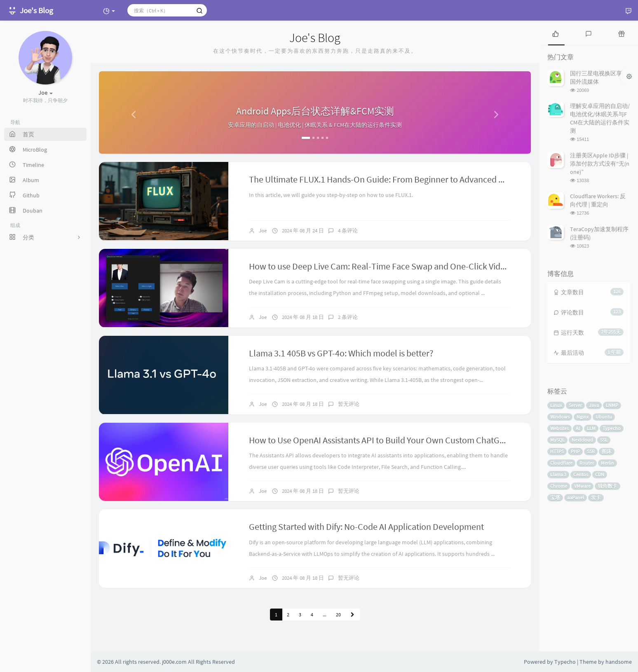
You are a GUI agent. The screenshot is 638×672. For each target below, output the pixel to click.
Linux (556, 405)
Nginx (583, 417)
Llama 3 (558, 474)
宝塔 (555, 498)
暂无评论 (349, 404)
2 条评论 (348, 317)
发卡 (596, 498)
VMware (582, 486)
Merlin (608, 463)
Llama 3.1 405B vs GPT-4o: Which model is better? (341, 353)
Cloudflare (561, 463)
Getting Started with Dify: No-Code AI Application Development (366, 527)
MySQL (557, 440)
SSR (591, 451)
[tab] (556, 33)
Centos (581, 474)
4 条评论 (348, 231)
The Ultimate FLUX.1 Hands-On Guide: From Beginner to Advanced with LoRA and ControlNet (422, 179)
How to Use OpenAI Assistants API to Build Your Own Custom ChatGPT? (381, 440)
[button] (131, 112)
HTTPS (557, 451)
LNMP (612, 405)
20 (338, 615)
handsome (619, 662)
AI (578, 428)
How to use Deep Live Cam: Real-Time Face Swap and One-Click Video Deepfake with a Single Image (435, 266)
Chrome (559, 486)
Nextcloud (582, 440)
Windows (560, 417)
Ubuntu (604, 417)
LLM (591, 428)
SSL (604, 440)
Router (587, 463)
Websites (559, 428)
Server (575, 405)
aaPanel (576, 498)
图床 (607, 451)
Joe (263, 231)
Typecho (612, 428)
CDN (600, 474)
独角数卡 (608, 486)
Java (594, 405)
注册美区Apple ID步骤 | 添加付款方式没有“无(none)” (600, 164)
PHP (575, 451)
